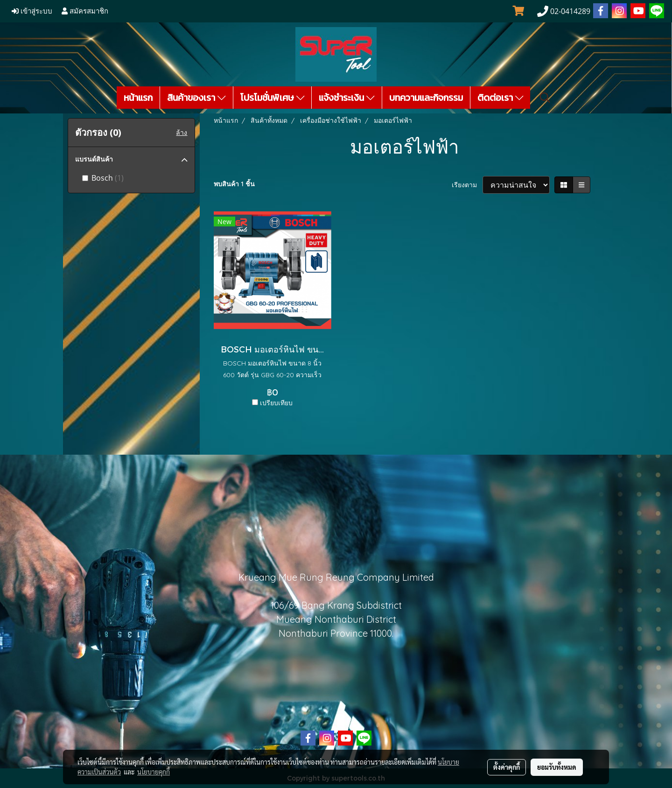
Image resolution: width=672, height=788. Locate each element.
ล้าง (182, 133)
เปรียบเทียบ (276, 403)
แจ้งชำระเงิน (347, 98)
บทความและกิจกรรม (426, 98)
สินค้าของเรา (196, 98)
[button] (545, 98)
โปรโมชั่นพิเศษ (273, 98)
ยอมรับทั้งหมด (557, 767)
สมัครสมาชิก (85, 11)
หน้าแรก (138, 98)
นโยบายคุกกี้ (154, 772)
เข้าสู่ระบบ (32, 11)
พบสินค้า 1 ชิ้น (234, 184)
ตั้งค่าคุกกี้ (507, 767)
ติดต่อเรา (500, 98)
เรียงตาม (467, 185)
